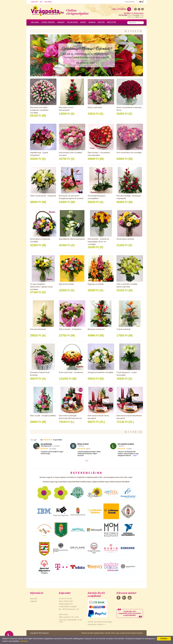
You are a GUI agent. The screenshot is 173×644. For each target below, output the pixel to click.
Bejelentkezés (130, 2)
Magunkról (48, 2)
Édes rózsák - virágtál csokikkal (43, 416)
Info (41, 2)
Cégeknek (33, 601)
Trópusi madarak (123, 329)
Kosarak (92, 22)
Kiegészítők (112, 22)
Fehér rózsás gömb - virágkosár (43, 196)
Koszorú (101, 22)
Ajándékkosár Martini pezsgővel (72, 239)
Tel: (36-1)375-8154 (65, 599)
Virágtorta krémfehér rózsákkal (100, 372)
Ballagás (35, 22)
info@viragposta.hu (66, 604)
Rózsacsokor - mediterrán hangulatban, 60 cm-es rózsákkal (98, 242)
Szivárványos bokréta (125, 239)
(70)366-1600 (68, 601)
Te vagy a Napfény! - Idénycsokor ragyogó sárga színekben (41, 287)
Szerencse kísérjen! (38, 329)
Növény (83, 22)
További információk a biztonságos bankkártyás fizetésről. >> (100, 623)
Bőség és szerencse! (96, 329)
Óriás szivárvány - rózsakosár (71, 372)
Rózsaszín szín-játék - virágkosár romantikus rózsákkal (39, 110)
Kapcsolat (34, 2)
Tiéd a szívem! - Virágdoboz (70, 329)
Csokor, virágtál (48, 22)
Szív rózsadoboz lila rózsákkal (129, 153)
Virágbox (61, 22)
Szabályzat (24, 641)
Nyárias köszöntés (66, 284)
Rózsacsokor (73, 22)
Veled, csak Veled (95, 107)
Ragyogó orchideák (96, 284)
